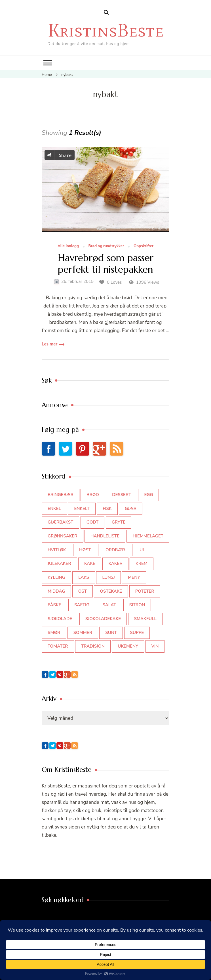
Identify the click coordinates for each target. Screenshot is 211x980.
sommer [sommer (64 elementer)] (83, 633)
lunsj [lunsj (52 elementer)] (108, 577)
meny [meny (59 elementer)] (134, 577)
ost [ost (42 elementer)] (83, 591)
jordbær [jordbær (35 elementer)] (115, 550)
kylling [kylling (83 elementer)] (56, 577)
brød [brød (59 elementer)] (93, 495)
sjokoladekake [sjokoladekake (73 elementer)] (103, 619)
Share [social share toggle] (60, 155)
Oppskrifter (144, 246)
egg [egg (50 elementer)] (148, 495)
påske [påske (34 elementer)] (54, 605)
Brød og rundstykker (106, 246)
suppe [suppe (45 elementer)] (137, 633)
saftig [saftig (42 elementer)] (82, 605)
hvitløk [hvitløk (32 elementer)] (57, 550)
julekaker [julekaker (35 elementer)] (59, 563)
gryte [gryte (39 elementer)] (119, 522)
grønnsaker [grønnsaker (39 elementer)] (63, 536)
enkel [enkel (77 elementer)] (54, 509)
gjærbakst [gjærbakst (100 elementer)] (60, 522)
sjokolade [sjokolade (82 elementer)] (60, 619)
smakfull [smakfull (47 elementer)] (145, 619)
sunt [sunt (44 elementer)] (111, 633)
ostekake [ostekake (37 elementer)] (111, 591)
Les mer (49, 344)
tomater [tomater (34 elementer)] (58, 646)
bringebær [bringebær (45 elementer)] (61, 495)
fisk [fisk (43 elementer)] (107, 509)
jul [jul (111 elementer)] (142, 550)
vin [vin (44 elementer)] (155, 646)
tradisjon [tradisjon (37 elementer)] (93, 646)
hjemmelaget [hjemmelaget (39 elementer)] (148, 536)
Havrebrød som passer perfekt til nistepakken (106, 264)
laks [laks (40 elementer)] (84, 577)
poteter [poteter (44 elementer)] (145, 591)
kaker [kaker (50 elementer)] (115, 563)
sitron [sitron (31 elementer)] (137, 605)
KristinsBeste (106, 30)
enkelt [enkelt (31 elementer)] (82, 509)
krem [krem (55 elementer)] (142, 563)
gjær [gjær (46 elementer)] (131, 509)
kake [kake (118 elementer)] (90, 563)
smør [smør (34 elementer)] (54, 633)
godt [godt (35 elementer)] (93, 522)
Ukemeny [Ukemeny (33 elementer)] (128, 646)
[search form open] (106, 12)
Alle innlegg (68, 246)
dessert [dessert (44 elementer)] (122, 495)
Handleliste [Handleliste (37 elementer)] (105, 536)
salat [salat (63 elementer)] (109, 605)
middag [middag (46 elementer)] (56, 591)
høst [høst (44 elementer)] (85, 550)
